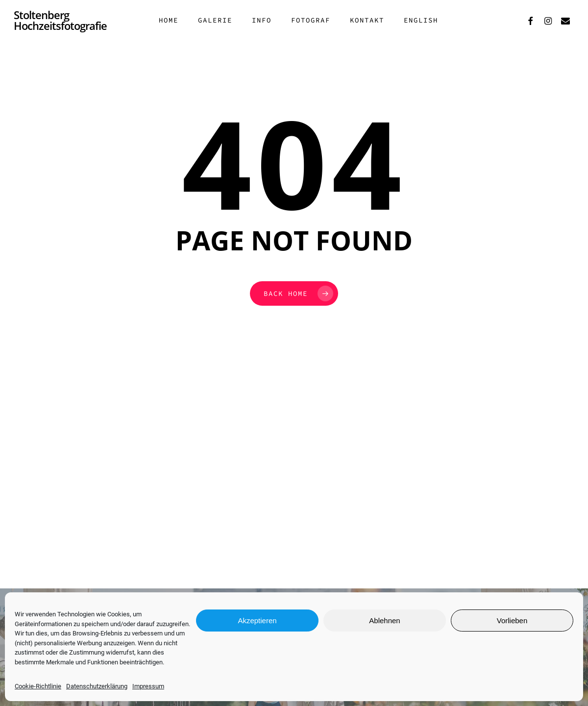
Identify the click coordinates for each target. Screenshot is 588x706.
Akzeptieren (257, 621)
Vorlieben (512, 621)
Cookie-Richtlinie (38, 686)
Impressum (148, 686)
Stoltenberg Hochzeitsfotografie (60, 25)
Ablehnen (384, 621)
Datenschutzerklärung (97, 686)
